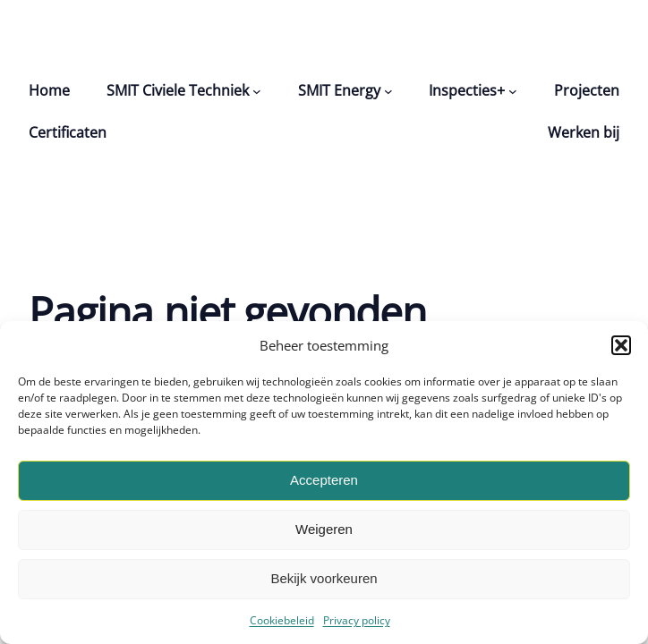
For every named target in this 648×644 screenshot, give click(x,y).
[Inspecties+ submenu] (513, 91)
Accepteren (324, 480)
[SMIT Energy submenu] (388, 91)
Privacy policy (357, 620)
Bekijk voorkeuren (324, 578)
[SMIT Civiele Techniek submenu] (257, 91)
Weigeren (324, 529)
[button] (621, 345)
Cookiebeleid (282, 620)
